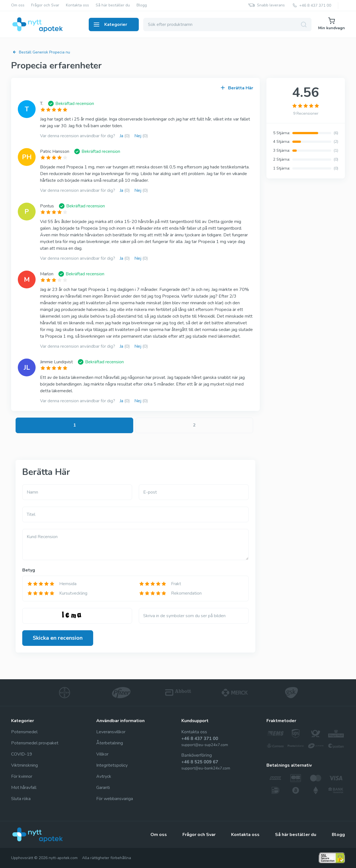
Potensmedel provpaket (35, 743)
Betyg (29, 570)
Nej (141, 136)
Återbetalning (110, 743)
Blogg (142, 5)
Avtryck (104, 776)
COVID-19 (22, 754)
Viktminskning (24, 765)
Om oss (18, 5)
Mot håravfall (24, 788)
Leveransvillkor (111, 732)
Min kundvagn (332, 24)
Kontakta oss (77, 5)
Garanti (103, 788)
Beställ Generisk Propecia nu (41, 52)
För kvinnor (22, 776)
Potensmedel (24, 732)
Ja (125, 136)
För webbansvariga (115, 799)
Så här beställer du (113, 5)
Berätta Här (237, 88)
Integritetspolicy (112, 765)
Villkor (102, 754)
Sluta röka (21, 799)
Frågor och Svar (45, 5)
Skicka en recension (58, 638)
